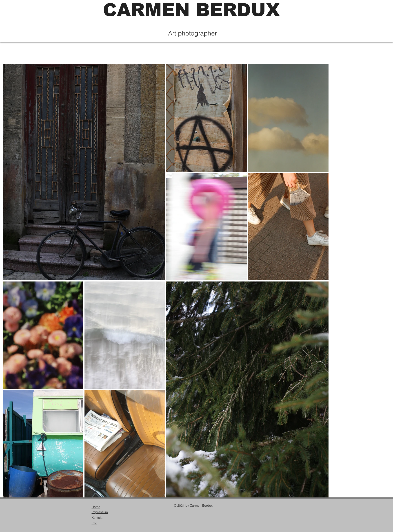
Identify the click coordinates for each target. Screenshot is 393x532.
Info (94, 523)
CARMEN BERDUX (191, 10)
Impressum (100, 512)
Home (96, 507)
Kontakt (97, 518)
